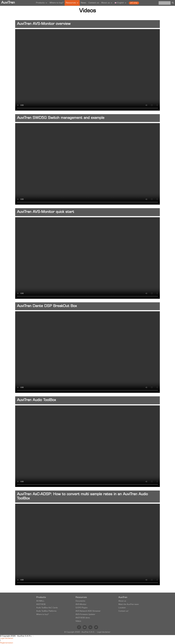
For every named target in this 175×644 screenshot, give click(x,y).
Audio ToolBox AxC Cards (47, 608)
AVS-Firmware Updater (85, 614)
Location (122, 608)
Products (42, 3)
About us (107, 3)
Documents (80, 601)
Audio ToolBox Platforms (46, 611)
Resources (72, 3)
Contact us (94, 3)
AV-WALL (40, 601)
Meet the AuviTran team (129, 604)
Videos (78, 621)
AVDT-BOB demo (83, 618)
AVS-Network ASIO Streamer (88, 611)
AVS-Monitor (81, 604)
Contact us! (123, 611)
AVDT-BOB (41, 604)
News (83, 3)
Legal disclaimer (104, 632)
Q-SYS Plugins (82, 608)
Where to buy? (57, 3)
